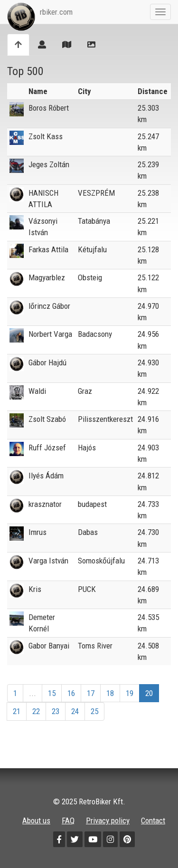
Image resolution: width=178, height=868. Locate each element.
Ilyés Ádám (46, 476)
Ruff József (47, 448)
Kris (35, 589)
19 (130, 693)
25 (94, 711)
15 (52, 693)
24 (75, 711)
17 (91, 693)
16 (71, 693)
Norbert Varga (50, 334)
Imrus (37, 532)
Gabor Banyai (49, 646)
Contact (153, 820)
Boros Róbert (49, 108)
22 (36, 711)
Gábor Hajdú (47, 362)
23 (56, 711)
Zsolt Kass (46, 136)
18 (110, 693)
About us (36, 820)
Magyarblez (47, 277)
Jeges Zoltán (49, 164)
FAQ (68, 820)
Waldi (37, 391)
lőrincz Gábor (49, 306)
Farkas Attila (48, 249)
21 (17, 711)
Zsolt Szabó (47, 419)
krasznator (45, 504)
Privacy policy (108, 820)
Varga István (48, 561)
